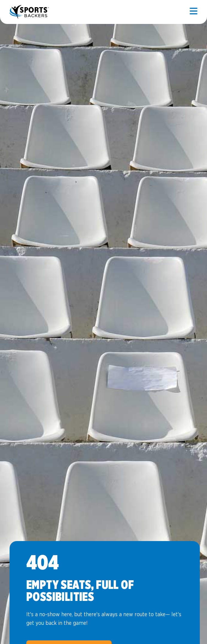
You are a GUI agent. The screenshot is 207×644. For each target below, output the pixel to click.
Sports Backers (30, 12)
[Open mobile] (194, 12)
